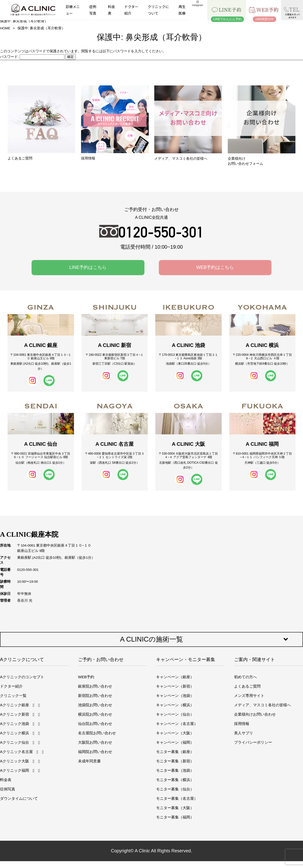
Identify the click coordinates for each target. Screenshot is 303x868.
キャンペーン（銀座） (175, 677)
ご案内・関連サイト (255, 660)
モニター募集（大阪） (175, 808)
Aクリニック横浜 (15, 733)
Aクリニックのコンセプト (22, 677)
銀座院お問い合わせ (95, 686)
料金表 (112, 10)
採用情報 (242, 724)
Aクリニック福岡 (15, 770)
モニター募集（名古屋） (177, 798)
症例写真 (93, 10)
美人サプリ (244, 733)
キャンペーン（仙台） (175, 714)
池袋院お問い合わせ (95, 705)
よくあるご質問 (247, 686)
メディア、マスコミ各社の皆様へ (262, 705)
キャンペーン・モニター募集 (186, 660)
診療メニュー (73, 10)
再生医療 (182, 10)
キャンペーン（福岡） (175, 742)
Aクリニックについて (22, 660)
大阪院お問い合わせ (95, 742)
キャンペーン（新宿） (175, 686)
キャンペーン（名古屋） (177, 724)
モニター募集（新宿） (175, 761)
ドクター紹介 (131, 10)
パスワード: (32, 57)
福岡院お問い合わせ (95, 752)
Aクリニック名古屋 (16, 752)
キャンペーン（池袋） (175, 696)
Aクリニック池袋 (15, 724)
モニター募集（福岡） (175, 817)
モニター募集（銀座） (175, 752)
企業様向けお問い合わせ (255, 714)
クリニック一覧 (13, 696)
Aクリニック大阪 (15, 761)
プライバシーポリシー (253, 742)
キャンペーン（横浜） (175, 705)
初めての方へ (245, 677)
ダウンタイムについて (19, 798)
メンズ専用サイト (249, 696)
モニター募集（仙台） (175, 789)
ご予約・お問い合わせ (101, 660)
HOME (5, 28)
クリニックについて (158, 10)
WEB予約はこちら (215, 267)
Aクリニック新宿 (15, 714)
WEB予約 (86, 677)
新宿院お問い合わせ (95, 696)
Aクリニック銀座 (15, 705)
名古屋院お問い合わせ (97, 733)
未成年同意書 (89, 761)
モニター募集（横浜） (175, 780)
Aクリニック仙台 (15, 742)
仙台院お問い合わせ (95, 724)
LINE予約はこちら (88, 267)
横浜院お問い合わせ (95, 714)
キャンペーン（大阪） (175, 733)
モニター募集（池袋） (175, 770)
